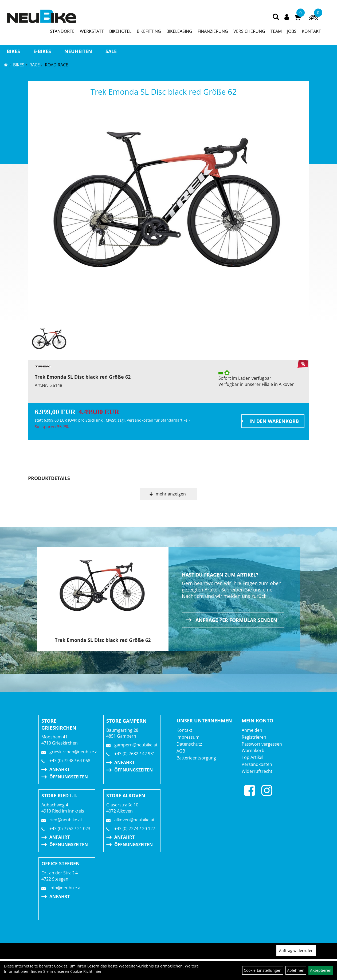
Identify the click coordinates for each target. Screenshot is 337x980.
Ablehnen (296, 970)
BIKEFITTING (149, 31)
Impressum (188, 737)
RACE (35, 65)
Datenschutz (189, 744)
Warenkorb (253, 750)
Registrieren (254, 737)
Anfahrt (60, 769)
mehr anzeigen (171, 494)
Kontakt (184, 730)
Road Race (56, 65)
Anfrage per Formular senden (236, 620)
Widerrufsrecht (257, 771)
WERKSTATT (92, 31)
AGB (181, 751)
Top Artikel (252, 757)
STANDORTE (62, 31)
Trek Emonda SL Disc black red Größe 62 (164, 92)
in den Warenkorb (274, 421)
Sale (111, 51)
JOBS (292, 31)
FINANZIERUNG (213, 31)
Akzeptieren (321, 970)
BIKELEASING (179, 31)
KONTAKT (311, 31)
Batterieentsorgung (196, 758)
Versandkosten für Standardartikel (158, 420)
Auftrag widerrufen (296, 951)
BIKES (13, 51)
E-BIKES (42, 51)
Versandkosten (257, 764)
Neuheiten (78, 51)
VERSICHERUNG (249, 31)
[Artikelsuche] (276, 17)
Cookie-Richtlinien (86, 971)
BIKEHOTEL (120, 31)
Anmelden (252, 730)
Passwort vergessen (262, 744)
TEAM (276, 31)
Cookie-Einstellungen (263, 970)
